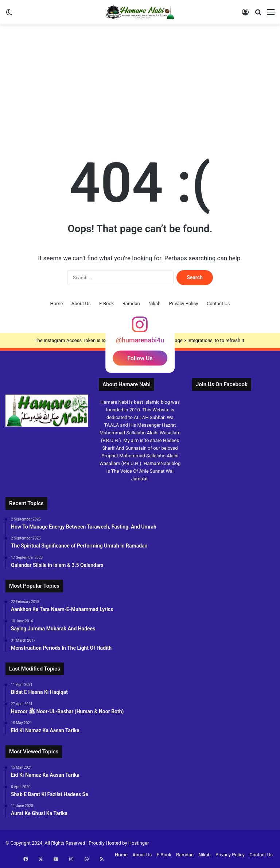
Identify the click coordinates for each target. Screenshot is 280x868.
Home (56, 304)
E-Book (107, 304)
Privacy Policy (183, 304)
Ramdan (131, 304)
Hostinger (139, 843)
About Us (81, 304)
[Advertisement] (140, 83)
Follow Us (140, 358)
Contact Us (218, 304)
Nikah (154, 304)
